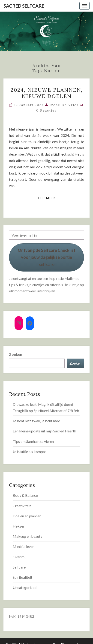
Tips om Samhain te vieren (33, 441)
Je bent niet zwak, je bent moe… (38, 421)
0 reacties (46, 110)
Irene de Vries (64, 105)
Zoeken (16, 354)
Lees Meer (48, 198)
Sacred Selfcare (24, 6)
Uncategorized (25, 587)
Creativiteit (22, 506)
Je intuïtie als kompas (30, 452)
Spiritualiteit (22, 577)
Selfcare (19, 567)
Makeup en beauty (27, 536)
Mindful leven (24, 546)
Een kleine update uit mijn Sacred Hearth (44, 431)
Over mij (19, 557)
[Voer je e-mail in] (46, 235)
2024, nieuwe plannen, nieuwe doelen (47, 93)
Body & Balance (25, 495)
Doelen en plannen (27, 516)
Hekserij (19, 526)
